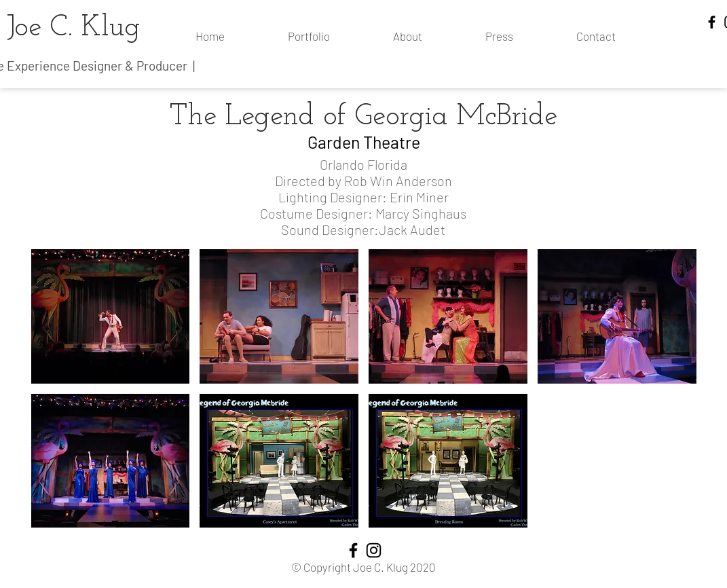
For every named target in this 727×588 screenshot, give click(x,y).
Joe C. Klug (74, 28)
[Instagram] (374, 550)
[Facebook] (712, 22)
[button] (111, 316)
